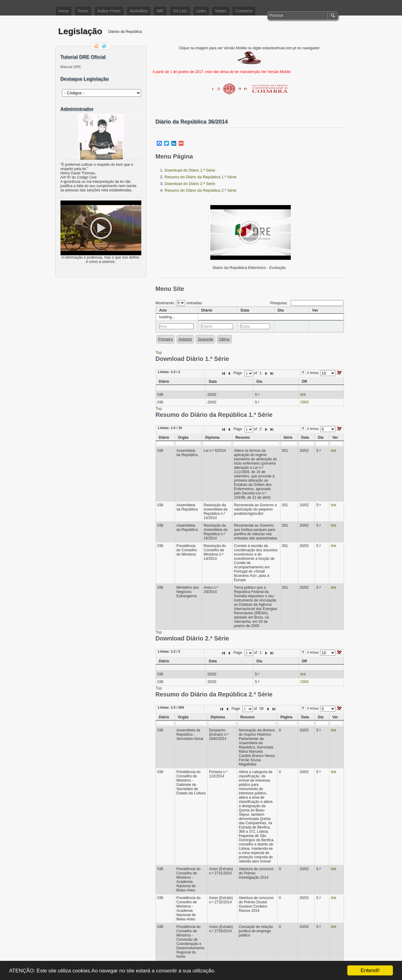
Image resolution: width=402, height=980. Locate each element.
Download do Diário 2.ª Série (190, 184)
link (303, 395)
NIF (160, 11)
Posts (83, 11)
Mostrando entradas (179, 303)
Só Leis (180, 11)
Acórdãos (139, 11)
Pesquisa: (307, 303)
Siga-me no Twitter (105, 46)
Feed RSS (97, 46)
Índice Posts (109, 11)
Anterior (185, 339)
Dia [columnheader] (280, 310)
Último (224, 339)
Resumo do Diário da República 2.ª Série (201, 190)
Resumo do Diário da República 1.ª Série (201, 177)
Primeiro (166, 339)
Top (159, 352)
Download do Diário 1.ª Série (190, 170)
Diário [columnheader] (207, 310)
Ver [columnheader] (315, 310)
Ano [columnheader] (163, 310)
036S (304, 402)
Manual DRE (71, 67)
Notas (221, 11)
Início (64, 11)
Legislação (80, 31)
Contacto (244, 11)
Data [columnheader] (245, 310)
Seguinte (205, 339)
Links (201, 11)
